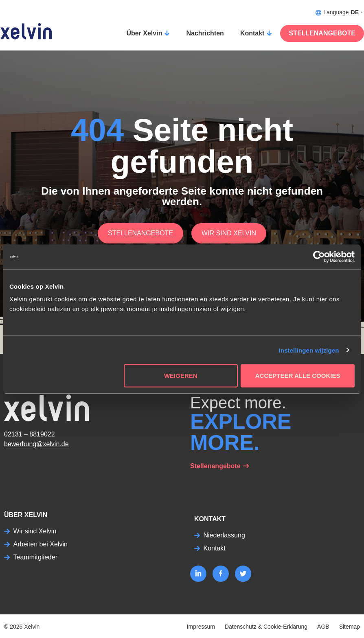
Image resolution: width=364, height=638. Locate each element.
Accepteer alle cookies (298, 376)
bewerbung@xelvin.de (36, 444)
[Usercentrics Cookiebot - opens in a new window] (319, 257)
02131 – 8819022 (30, 434)
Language (340, 12)
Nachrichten (205, 33)
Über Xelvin (144, 33)
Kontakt (252, 33)
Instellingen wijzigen (309, 350)
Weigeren (181, 376)
